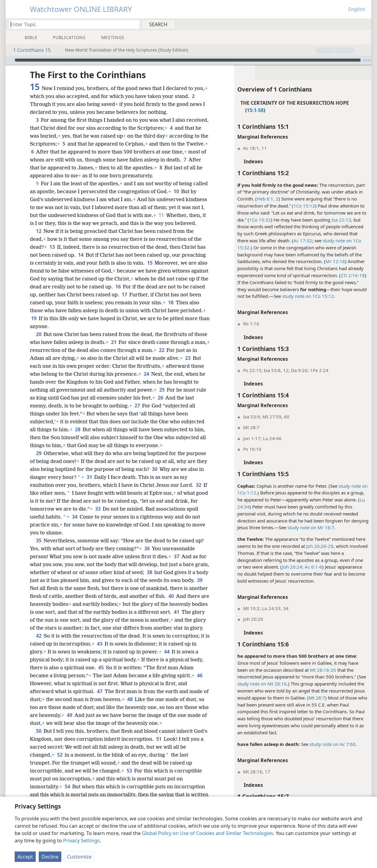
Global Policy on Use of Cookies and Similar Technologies (208, 833)
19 (34, 318)
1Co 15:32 (260, 220)
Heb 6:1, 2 (268, 199)
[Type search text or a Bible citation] (71, 24)
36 (147, 548)
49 (69, 715)
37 (176, 556)
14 (81, 255)
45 (101, 667)
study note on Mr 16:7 (311, 527)
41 (176, 612)
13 (52, 247)
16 (118, 287)
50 (39, 731)
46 (200, 675)
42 (39, 636)
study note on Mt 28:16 (262, 684)
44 (167, 652)
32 (198, 485)
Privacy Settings (81, 841)
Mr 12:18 (335, 261)
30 (154, 469)
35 (39, 541)
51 (159, 739)
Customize (79, 857)
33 (98, 509)
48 (130, 699)
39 (200, 580)
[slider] (188, 60)
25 (162, 390)
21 (114, 342)
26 (160, 398)
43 (100, 644)
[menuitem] (365, 24)
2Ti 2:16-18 (353, 275)
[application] (188, 60)
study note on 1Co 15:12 (308, 296)
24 (146, 374)
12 (39, 231)
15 (150, 263)
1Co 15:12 (304, 206)
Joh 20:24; (293, 567)
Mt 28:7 (317, 698)
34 (75, 517)
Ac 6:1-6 (313, 567)
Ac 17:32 (303, 241)
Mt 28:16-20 (323, 670)
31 (89, 477)
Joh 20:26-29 (320, 546)
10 (176, 191)
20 (39, 334)
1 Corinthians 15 (29, 50)
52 (60, 755)
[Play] (9, 60)
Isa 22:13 (341, 220)
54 (67, 787)
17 (124, 295)
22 (162, 350)
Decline (50, 857)
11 (161, 215)
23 (188, 358)
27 (137, 406)
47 (100, 691)
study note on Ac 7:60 (333, 744)
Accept (25, 857)
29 (39, 453)
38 (149, 572)
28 (78, 429)
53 (129, 771)
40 (171, 596)
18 (171, 302)
